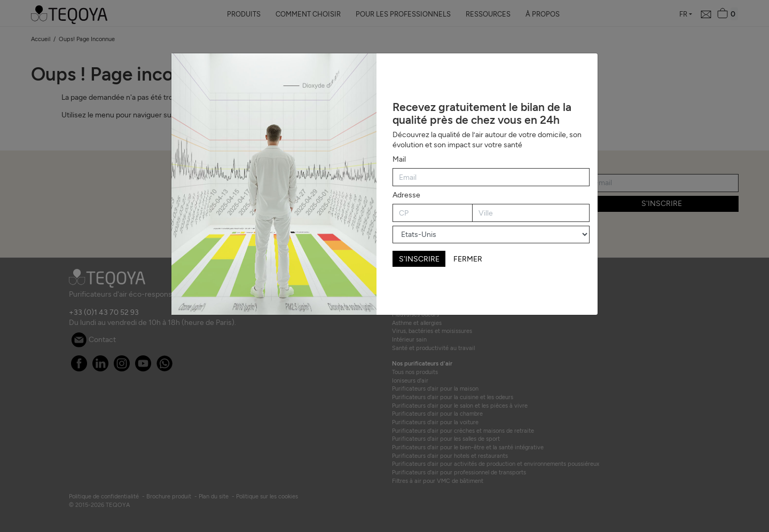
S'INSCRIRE (419, 259)
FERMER (468, 259)
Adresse (406, 195)
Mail (399, 159)
